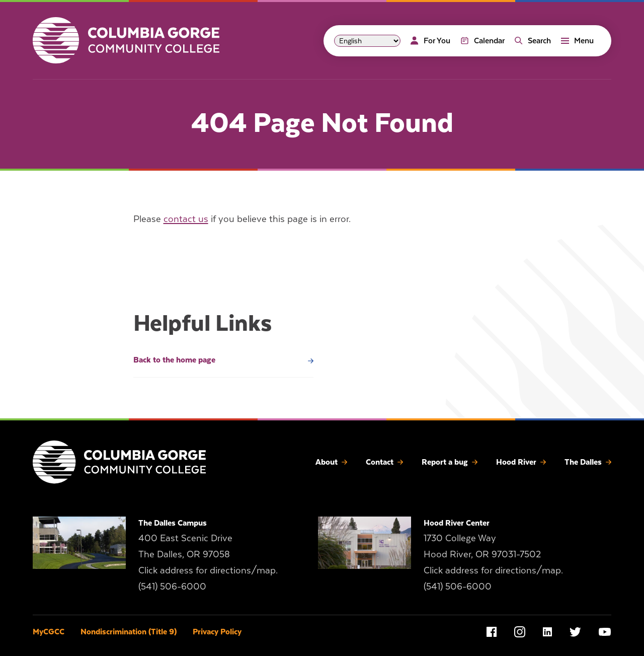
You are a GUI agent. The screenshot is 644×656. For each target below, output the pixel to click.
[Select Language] (367, 41)
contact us (186, 219)
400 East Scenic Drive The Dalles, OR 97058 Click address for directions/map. (208, 554)
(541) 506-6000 (172, 586)
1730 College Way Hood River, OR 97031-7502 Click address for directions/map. (493, 554)
